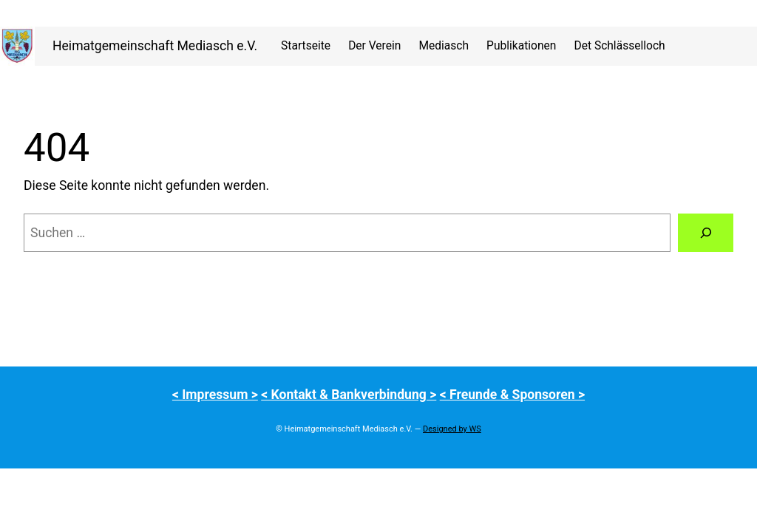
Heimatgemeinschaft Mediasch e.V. (155, 46)
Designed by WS (452, 429)
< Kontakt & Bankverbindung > (349, 395)
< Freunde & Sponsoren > (512, 395)
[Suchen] (706, 232)
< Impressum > (215, 395)
